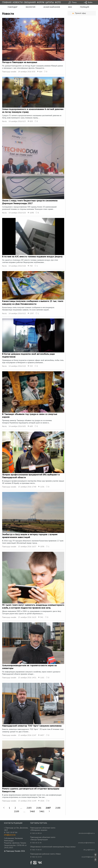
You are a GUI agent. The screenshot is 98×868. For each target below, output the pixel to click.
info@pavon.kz (10, 835)
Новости (18, 2)
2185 (29, 808)
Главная (7, 2)
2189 (16, 811)
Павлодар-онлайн (9, 72)
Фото (58, 2)
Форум (41, 2)
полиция (85, 7)
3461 (42, 811)
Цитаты (50, 2)
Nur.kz (4, 121)
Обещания (30, 2)
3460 (32, 811)
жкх (70, 7)
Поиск (72, 2)
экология (30, 7)
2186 (39, 808)
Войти (88, 2)
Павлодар (13, 7)
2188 (58, 808)
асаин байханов (52, 7)
